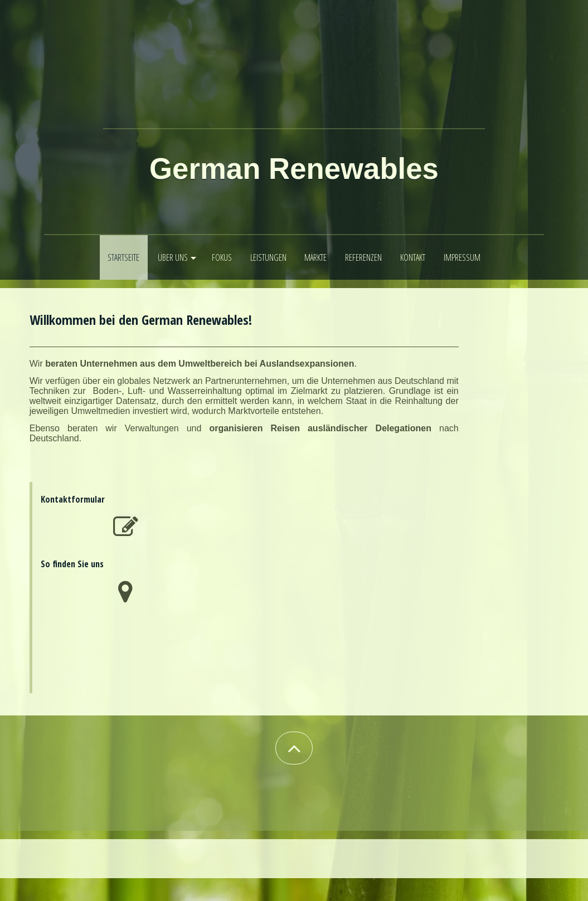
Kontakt (413, 257)
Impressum (462, 257)
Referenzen (363, 257)
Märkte (315, 257)
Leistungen (268, 257)
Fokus (222, 257)
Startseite (123, 257)
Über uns (173, 257)
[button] (294, 748)
